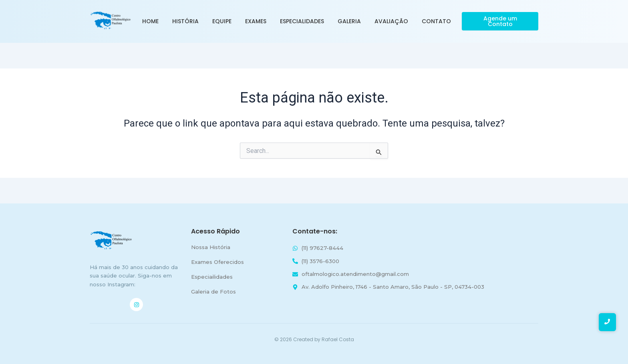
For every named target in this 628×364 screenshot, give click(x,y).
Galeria (349, 21)
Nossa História (211, 247)
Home (150, 21)
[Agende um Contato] (500, 21)
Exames (256, 21)
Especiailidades (212, 277)
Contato (436, 21)
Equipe (222, 21)
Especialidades (302, 21)
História (185, 21)
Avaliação (391, 21)
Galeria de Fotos (213, 292)
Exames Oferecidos (217, 262)
